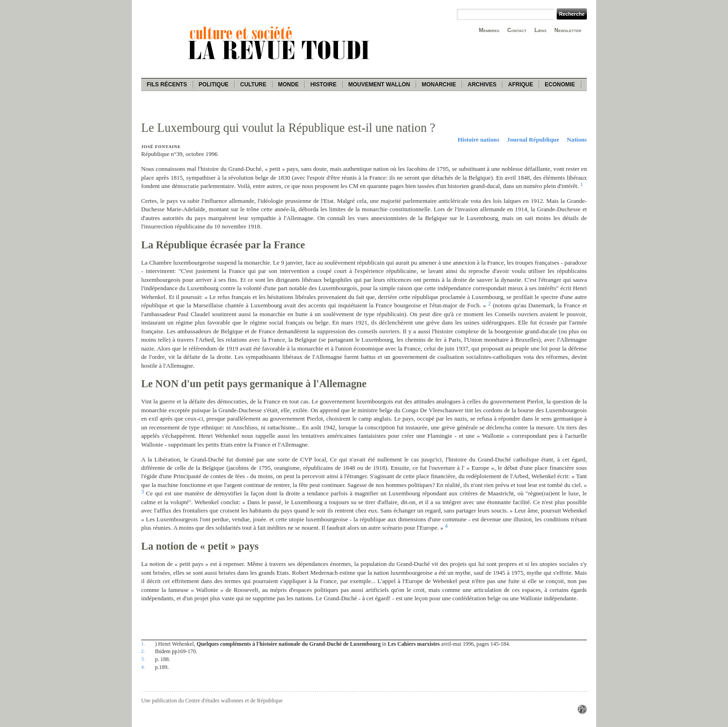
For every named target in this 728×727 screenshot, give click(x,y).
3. (143, 659)
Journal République (533, 140)
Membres (489, 30)
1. (143, 643)
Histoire (323, 84)
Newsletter (568, 30)
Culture (253, 84)
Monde (289, 84)
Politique (214, 84)
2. (143, 651)
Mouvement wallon (379, 84)
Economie (560, 84)
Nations (577, 140)
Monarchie (439, 84)
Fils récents (167, 84)
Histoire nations (479, 140)
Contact (517, 30)
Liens (540, 30)
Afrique (520, 84)
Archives (482, 84)
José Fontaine (161, 147)
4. (143, 667)
